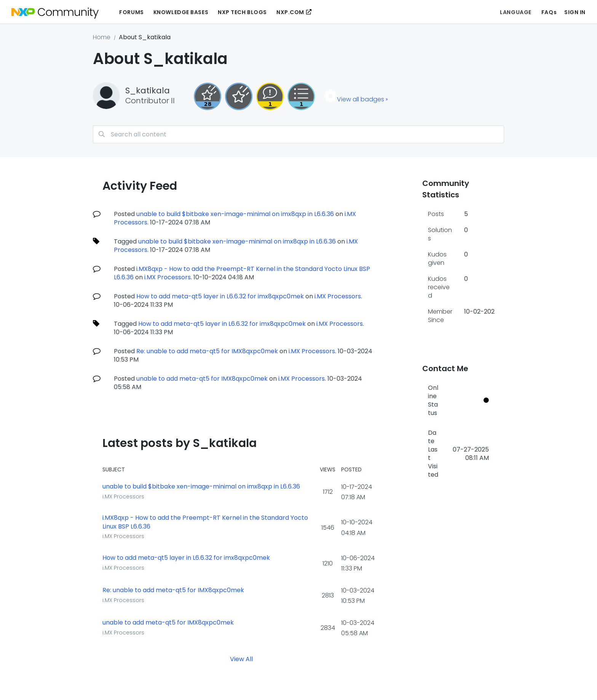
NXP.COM (290, 12)
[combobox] (298, 134)
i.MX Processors (168, 277)
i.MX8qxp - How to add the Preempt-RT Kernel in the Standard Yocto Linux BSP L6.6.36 (205, 522)
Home (102, 37)
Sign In (575, 12)
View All (241, 659)
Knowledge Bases (181, 12)
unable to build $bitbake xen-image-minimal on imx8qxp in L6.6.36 (235, 214)
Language (516, 12)
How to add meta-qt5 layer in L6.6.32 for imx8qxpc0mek (220, 296)
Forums (131, 12)
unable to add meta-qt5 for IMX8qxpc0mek (202, 379)
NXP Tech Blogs (242, 12)
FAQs (549, 12)
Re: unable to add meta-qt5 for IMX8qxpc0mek (207, 351)
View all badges (361, 99)
